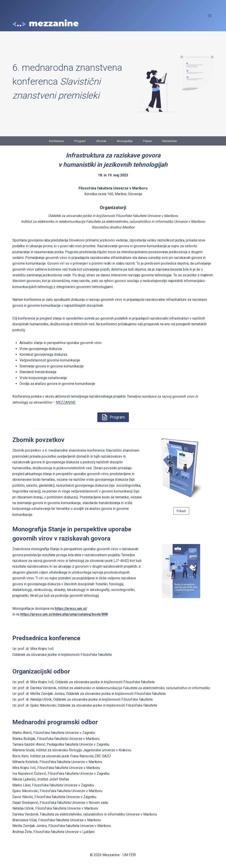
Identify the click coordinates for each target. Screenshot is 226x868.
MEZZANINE (66, 402)
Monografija (125, 141)
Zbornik (101, 141)
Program (79, 141)
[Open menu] (210, 16)
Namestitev (172, 141)
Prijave (149, 141)
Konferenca (54, 141)
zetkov (55, 440)
